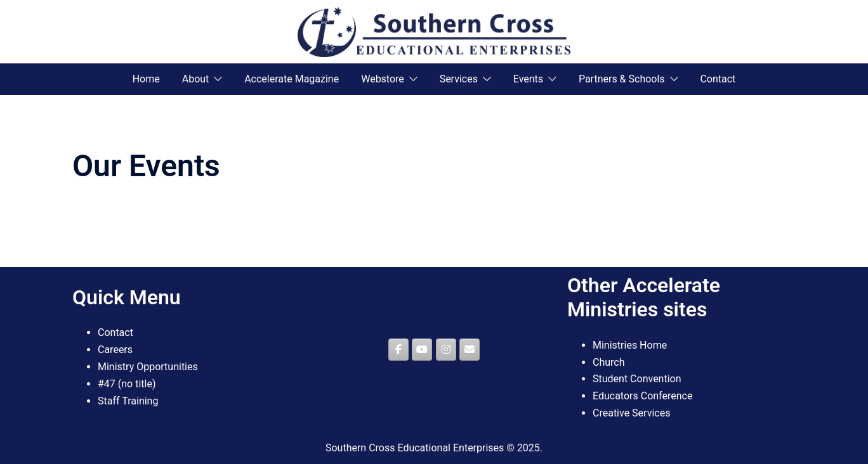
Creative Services (631, 413)
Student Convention (637, 379)
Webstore (383, 79)
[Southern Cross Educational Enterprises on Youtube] (422, 350)
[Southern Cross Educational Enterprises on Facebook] (398, 350)
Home (146, 79)
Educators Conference (642, 396)
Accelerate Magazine (292, 79)
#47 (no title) (127, 384)
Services (459, 79)
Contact (718, 79)
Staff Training (128, 401)
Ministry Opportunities (148, 367)
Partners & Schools (622, 79)
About (196, 79)
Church (609, 362)
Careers (115, 350)
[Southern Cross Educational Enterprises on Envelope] (470, 350)
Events (528, 79)
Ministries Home (630, 345)
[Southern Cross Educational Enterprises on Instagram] (446, 350)
